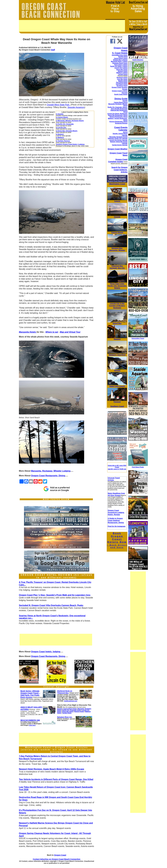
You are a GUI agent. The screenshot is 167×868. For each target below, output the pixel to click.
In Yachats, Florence (63, 141)
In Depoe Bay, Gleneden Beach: (67, 131)
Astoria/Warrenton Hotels (120, 55)
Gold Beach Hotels (122, 84)
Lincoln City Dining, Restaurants (117, 114)
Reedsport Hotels (122, 78)
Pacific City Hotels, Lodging (119, 66)
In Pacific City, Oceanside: (65, 124)
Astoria (125, 132)
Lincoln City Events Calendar (118, 140)
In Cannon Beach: (62, 117)
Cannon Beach (117, 232)
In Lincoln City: (61, 127)
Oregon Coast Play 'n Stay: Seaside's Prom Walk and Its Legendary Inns (55, 595)
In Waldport (60, 137)
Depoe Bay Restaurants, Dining (118, 115)
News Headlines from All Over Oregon (116, 494)
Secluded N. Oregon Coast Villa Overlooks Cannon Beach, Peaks (51, 605)
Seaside (125, 101)
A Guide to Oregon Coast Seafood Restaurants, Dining (116, 520)
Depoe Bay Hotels (122, 70)
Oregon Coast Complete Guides (118, 160)
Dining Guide (121, 99)
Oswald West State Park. (58, 105)
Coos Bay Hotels (122, 79)
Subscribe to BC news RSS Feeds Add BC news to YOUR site (117, 467)
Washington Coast (117, 184)
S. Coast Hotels (120, 53)
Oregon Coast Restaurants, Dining (48, 476)
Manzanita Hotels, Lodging (119, 61)
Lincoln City (115, 304)
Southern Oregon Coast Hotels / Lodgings (70, 144)
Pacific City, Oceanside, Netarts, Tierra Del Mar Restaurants (118, 108)
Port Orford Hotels (122, 82)
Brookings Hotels (122, 86)
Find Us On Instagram (117, 526)
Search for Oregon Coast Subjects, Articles (119, 170)
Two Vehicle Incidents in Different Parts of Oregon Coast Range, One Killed (56, 779)
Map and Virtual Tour (70, 332)
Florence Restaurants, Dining (118, 122)
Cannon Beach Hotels (121, 58)
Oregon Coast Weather (118, 149)
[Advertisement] (72, 26)
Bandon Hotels (123, 81)
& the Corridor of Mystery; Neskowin (117, 306)
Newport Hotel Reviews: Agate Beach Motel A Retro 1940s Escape (52, 769)
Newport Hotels (123, 71)
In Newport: (60, 134)
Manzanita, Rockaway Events (118, 137)
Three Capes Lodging (121, 65)
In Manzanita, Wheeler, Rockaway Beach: (70, 121)
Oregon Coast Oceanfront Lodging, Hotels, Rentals (116, 512)
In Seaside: (60, 114)
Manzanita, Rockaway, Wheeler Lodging (51, 471)
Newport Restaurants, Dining (119, 117)
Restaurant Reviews (121, 123)
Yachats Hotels (123, 74)
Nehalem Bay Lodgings (120, 60)
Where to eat (52, 332)
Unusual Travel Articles (114, 479)
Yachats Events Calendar (120, 145)
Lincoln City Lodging (121, 68)
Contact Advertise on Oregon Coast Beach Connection (57, 859)
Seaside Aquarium (76, 107)
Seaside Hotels (123, 57)
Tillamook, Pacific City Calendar (118, 138)
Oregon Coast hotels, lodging (46, 652)
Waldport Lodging (122, 73)
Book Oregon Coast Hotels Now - (117, 540)
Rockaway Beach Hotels (120, 63)
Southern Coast (117, 406)
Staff (53, 50)
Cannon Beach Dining (121, 102)
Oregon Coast (60, 855)
